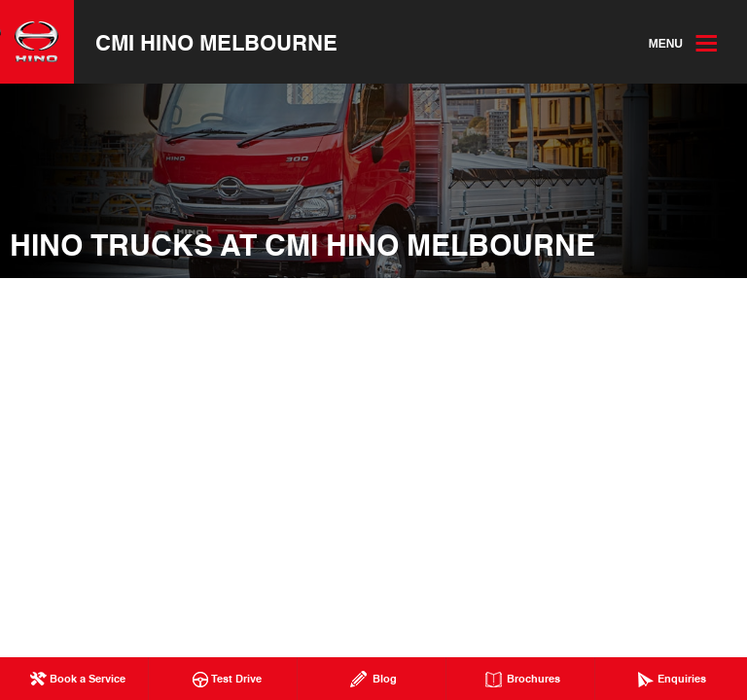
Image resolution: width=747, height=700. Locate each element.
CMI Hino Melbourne (216, 42)
